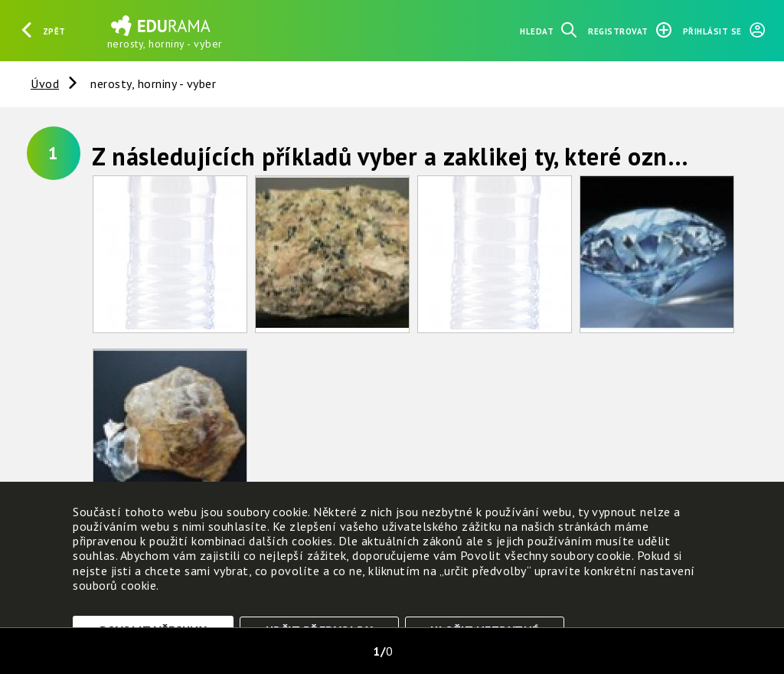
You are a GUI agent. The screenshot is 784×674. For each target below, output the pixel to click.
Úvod (45, 83)
